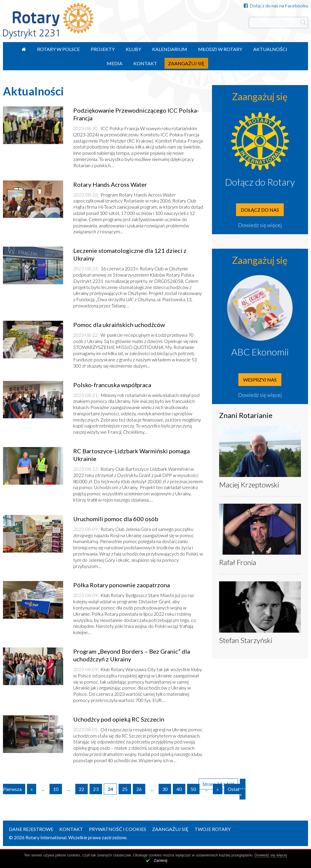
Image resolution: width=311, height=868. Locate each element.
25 (125, 789)
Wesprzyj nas (260, 380)
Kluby (133, 49)
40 (179, 789)
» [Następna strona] (218, 789)
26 (139, 789)
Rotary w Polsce (58, 49)
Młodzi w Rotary (220, 49)
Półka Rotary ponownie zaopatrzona (122, 585)
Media (115, 63)
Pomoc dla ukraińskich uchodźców (119, 325)
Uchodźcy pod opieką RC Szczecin (119, 719)
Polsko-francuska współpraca (112, 385)
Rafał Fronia (238, 562)
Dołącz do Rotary (260, 182)
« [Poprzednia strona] (32, 789)
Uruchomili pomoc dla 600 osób (116, 519)
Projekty (103, 49)
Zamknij (161, 860)
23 (96, 789)
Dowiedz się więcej (260, 225)
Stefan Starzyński (246, 640)
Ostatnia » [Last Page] (237, 792)
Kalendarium (170, 49)
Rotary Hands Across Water (110, 184)
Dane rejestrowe (31, 829)
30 (165, 789)
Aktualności (270, 49)
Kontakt (145, 63)
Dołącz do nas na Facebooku (276, 5)
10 (56, 789)
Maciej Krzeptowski (249, 485)
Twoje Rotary (213, 829)
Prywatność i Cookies (118, 829)
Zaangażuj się (186, 63)
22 (82, 789)
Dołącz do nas (260, 210)
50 (193, 789)
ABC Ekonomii (260, 352)
